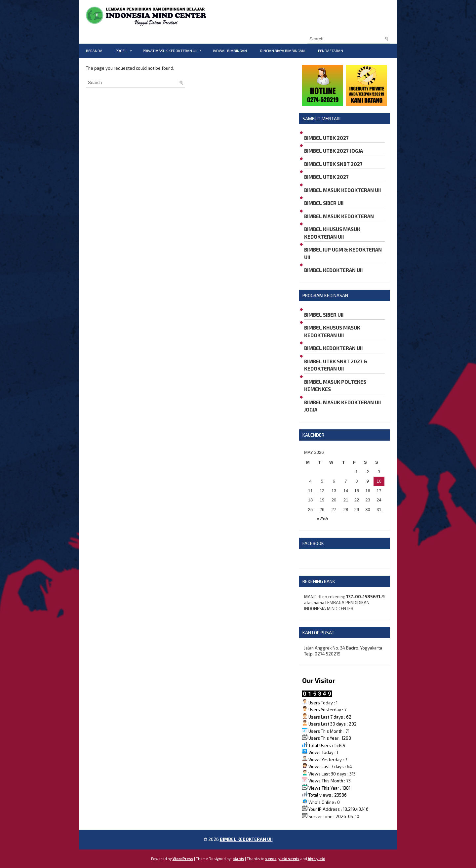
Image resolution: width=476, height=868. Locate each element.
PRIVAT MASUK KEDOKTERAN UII (174, 48)
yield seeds (289, 859)
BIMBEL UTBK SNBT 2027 (333, 164)
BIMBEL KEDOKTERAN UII (333, 270)
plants (238, 859)
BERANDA (94, 51)
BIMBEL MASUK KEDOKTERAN (339, 216)
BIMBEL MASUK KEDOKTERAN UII (342, 190)
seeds (271, 859)
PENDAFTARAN (331, 51)
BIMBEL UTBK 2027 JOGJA (334, 151)
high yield (317, 859)
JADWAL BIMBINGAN (230, 51)
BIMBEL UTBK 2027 (326, 138)
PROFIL (126, 48)
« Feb (322, 519)
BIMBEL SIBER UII (324, 203)
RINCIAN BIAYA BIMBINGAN (282, 51)
